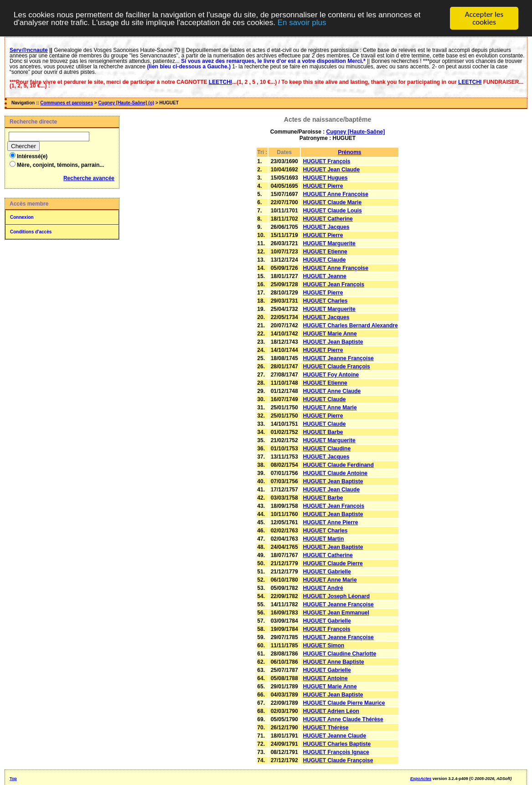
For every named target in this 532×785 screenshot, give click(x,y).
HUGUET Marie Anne (330, 334)
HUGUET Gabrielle (327, 572)
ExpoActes (421, 779)
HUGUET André (323, 588)
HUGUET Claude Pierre (333, 563)
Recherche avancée (89, 178)
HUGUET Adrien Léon (331, 711)
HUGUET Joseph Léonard (336, 596)
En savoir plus (302, 22)
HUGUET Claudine (327, 449)
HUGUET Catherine (328, 219)
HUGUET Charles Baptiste (337, 744)
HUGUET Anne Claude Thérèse (343, 719)
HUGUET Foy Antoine (331, 375)
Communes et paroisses (67, 103)
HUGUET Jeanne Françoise (338, 358)
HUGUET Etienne (325, 252)
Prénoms (349, 152)
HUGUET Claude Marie (332, 202)
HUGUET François (326, 161)
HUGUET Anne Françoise (336, 194)
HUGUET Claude (324, 260)
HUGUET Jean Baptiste (333, 342)
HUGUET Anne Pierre (330, 522)
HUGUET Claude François (336, 367)
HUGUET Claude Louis (332, 211)
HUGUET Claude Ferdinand (338, 465)
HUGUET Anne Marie (330, 408)
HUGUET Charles (325, 301)
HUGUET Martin (323, 539)
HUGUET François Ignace (336, 752)
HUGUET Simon (323, 646)
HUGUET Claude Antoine (335, 473)
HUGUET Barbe (323, 432)
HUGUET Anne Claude (332, 391)
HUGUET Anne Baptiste (333, 662)
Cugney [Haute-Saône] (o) (126, 103)
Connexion (22, 217)
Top (13, 779)
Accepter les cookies (484, 18)
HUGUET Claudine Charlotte (339, 654)
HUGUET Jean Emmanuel (336, 613)
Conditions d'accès (31, 232)
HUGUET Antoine (325, 678)
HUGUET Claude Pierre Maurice (344, 703)
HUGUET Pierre (323, 186)
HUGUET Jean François (333, 284)
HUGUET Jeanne (324, 276)
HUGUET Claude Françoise (338, 760)
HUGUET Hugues (325, 178)
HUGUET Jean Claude (331, 170)
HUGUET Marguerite (329, 243)
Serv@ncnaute (29, 50)
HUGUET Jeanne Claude (334, 736)
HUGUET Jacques (326, 227)
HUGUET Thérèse (325, 728)
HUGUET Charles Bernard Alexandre (350, 325)
